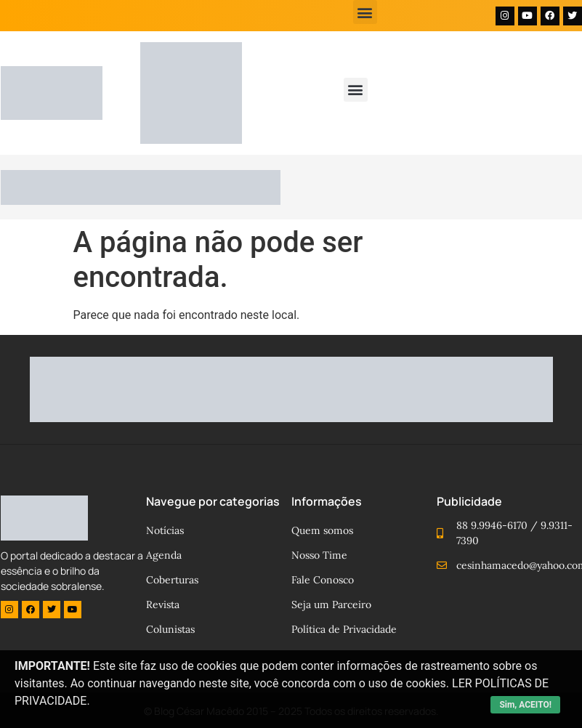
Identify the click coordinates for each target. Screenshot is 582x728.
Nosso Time (319, 555)
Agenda (164, 555)
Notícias (165, 530)
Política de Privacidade (344, 629)
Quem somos (322, 530)
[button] (365, 12)
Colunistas (170, 629)
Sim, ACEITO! (525, 705)
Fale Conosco (323, 580)
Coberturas (172, 580)
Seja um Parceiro (331, 604)
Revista (163, 604)
